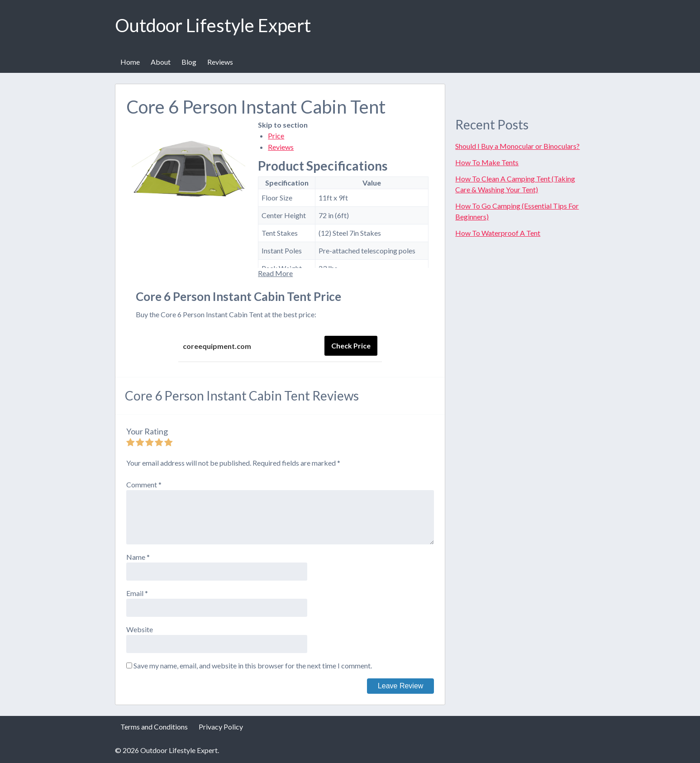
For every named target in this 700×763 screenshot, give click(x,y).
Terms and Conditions (154, 727)
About (161, 62)
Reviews (220, 62)
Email (137, 593)
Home (130, 62)
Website (140, 629)
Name (138, 557)
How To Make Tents (487, 162)
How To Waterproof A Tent (498, 233)
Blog (189, 62)
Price (276, 136)
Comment (144, 484)
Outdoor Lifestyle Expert (213, 25)
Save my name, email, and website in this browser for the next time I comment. (253, 665)
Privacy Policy (221, 727)
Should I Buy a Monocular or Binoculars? (517, 146)
